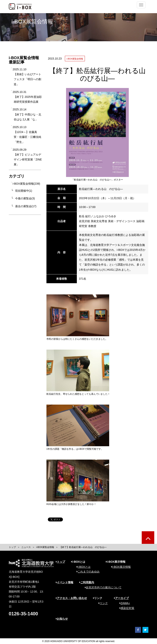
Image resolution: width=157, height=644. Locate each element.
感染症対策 (126, 608)
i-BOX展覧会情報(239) (26, 184)
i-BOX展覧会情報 (45, 547)
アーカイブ (121, 598)
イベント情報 (65, 582)
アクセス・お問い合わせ (71, 598)
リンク (102, 603)
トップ (12, 547)
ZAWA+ (123, 603)
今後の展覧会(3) (25, 198)
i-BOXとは (82, 567)
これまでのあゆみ (87, 572)
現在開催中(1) (24, 191)
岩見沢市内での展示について (102, 587)
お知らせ (62, 619)
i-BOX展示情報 (120, 567)
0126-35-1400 (23, 614)
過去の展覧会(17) (26, 206)
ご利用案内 (87, 582)
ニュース (26, 547)
